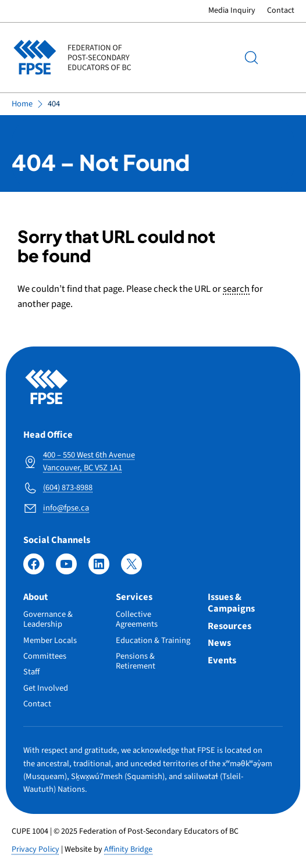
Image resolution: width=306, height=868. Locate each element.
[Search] (251, 58)
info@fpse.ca (66, 508)
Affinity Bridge (128, 849)
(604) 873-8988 (68, 487)
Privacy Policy (35, 849)
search (236, 289)
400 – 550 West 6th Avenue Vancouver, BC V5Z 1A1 (89, 461)
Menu (283, 57)
